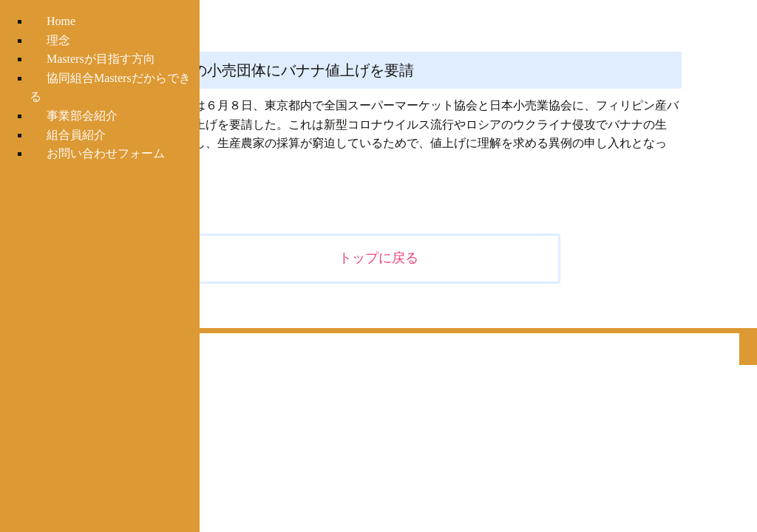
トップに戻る (378, 258)
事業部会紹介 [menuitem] (82, 116)
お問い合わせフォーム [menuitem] (106, 153)
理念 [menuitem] (58, 40)
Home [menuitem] (61, 21)
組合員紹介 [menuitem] (76, 135)
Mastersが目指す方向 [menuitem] (101, 59)
